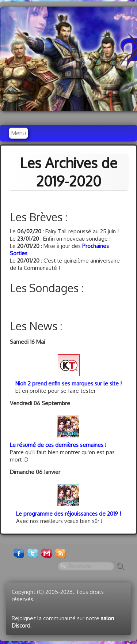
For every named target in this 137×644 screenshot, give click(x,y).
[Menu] (18, 133)
